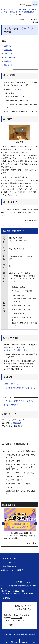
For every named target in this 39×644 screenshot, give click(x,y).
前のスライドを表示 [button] (5, 524)
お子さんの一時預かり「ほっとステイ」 (19, 401)
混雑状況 (24, 642)
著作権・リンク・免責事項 (13, 570)
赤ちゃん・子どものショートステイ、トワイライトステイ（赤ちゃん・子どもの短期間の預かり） (20, 467)
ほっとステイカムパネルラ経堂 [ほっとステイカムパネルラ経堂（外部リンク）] (15, 350)
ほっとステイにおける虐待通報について (20, 451)
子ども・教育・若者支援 (25, 10)
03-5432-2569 (16, 423)
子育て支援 (13, 12)
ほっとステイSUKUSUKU (15, 476)
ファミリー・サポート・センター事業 (20, 473)
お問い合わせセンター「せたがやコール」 (24, 607)
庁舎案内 (7, 598)
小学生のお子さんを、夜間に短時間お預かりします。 (20, 456)
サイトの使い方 (9, 562)
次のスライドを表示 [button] (37, 524)
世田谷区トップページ (8, 10)
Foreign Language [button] (29, 5)
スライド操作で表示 (29, 220)
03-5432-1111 (13, 591)
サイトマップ (8, 574)
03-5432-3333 (16, 618)
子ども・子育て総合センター (14, 405)
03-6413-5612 (17, 89)
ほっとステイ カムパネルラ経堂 (18, 484)
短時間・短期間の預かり (27, 12)
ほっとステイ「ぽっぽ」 (15, 480)
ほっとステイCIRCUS (13, 487)
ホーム (5, 642)
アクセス (34, 642)
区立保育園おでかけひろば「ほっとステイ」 (20, 492)
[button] (23, 4)
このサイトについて (11, 558)
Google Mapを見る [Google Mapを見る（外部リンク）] (11, 384)
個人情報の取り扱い (11, 566)
